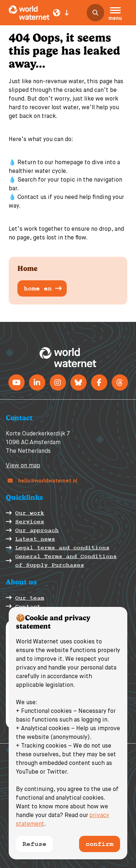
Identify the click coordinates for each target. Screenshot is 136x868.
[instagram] (58, 382)
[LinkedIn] (37, 382)
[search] (95, 13)
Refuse (34, 844)
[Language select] (61, 13)
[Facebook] (99, 382)
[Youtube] (17, 382)
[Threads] (120, 382)
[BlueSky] (79, 382)
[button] (115, 15)
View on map (23, 466)
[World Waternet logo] (29, 13)
